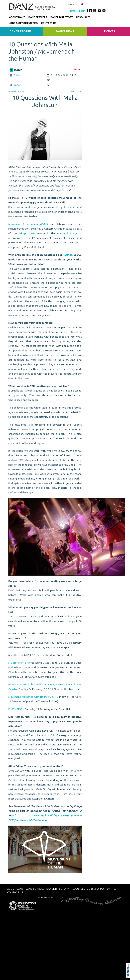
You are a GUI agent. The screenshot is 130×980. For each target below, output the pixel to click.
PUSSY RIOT (15, 709)
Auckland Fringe (67, 233)
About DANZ (17, 17)
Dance (17, 85)
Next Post (76, 91)
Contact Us (49, 23)
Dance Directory (62, 17)
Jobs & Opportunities (23, 23)
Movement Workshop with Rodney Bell (31, 697)
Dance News (65, 31)
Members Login (77, 11)
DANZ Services (38, 17)
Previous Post (16, 91)
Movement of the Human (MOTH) (28, 224)
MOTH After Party (19, 663)
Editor (17, 75)
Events (109, 31)
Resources (83, 17)
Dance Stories (21, 31)
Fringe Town (27, 233)
